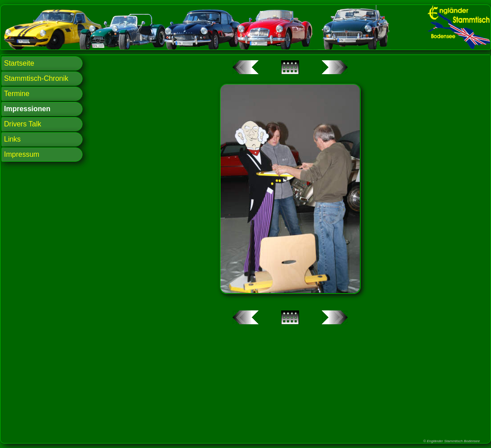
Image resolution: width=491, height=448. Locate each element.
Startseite (19, 63)
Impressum (22, 154)
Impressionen (27, 109)
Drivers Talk (23, 124)
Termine (17, 94)
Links (12, 139)
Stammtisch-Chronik (36, 78)
